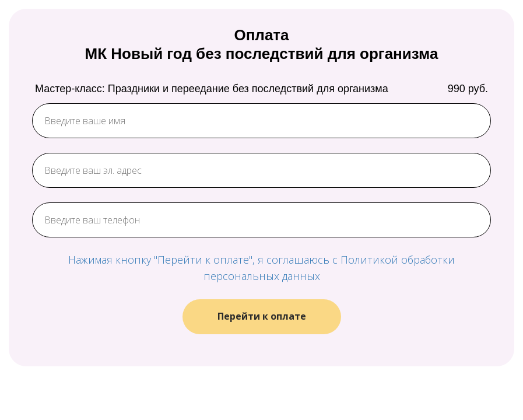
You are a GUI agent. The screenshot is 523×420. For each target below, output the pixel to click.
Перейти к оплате (262, 316)
